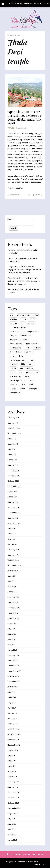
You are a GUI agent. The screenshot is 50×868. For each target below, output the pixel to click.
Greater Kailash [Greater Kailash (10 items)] (16, 352)
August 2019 (13, 571)
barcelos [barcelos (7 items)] (13, 319)
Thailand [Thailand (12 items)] (13, 389)
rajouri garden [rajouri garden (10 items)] (15, 376)
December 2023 (14, 470)
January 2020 (13, 555)
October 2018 (13, 618)
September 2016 (15, 745)
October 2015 (13, 803)
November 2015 (14, 798)
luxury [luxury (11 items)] (31, 364)
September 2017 (15, 682)
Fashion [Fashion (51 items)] (24, 340)
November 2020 (14, 523)
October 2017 (13, 676)
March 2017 (12, 713)
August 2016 (13, 750)
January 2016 (13, 787)
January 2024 (13, 465)
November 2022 (14, 507)
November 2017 (14, 671)
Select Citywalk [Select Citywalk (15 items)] (16, 380)
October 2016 (13, 740)
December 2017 (14, 666)
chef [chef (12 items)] (22, 323)
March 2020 (12, 544)
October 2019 (13, 560)
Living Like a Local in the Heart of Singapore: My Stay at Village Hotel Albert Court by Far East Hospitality (24, 270)
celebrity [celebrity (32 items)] (13, 323)
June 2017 (12, 697)
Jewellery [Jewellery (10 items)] (14, 364)
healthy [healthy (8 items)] (13, 356)
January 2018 (13, 660)
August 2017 (13, 687)
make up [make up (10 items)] (13, 368)
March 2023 (12, 497)
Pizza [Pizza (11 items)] (20, 372)
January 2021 (13, 518)
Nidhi (14, 4)
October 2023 (13, 481)
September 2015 (15, 808)
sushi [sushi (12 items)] (31, 384)
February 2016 (14, 782)
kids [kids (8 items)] (23, 364)
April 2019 (12, 587)
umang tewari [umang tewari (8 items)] (15, 393)
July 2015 (12, 819)
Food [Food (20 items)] (27, 348)
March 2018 (12, 650)
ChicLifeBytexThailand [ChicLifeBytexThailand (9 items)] (18, 327)
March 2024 (12, 460)
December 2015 (14, 792)
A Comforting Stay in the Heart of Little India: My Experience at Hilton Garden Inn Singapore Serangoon (24, 281)
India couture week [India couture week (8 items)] (17, 360)
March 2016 (12, 777)
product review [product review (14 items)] (32, 372)
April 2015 (12, 835)
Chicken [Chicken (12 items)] (31, 323)
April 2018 (12, 645)
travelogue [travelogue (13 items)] (33, 389)
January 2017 (13, 724)
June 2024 (12, 455)
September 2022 (15, 513)
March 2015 (12, 840)
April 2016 (12, 771)
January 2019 (13, 602)
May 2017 (12, 703)
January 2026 (13, 423)
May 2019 (12, 581)
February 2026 (14, 418)
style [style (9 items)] (23, 384)
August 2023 (13, 491)
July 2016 (12, 755)
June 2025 (12, 439)
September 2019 (15, 565)
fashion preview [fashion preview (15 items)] (16, 344)
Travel (11, 128)
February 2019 (14, 597)
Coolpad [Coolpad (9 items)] (13, 335)
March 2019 (12, 592)
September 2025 (15, 433)
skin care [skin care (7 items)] (13, 384)
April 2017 (12, 708)
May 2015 (12, 829)
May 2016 (12, 766)
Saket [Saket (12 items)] (27, 376)
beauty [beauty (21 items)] (23, 319)
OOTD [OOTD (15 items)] (12, 372)
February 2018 (14, 655)
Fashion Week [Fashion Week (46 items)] (15, 348)
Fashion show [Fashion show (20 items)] (32, 344)
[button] (25, 92)
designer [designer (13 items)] (13, 340)
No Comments (15, 195)
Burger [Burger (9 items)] (33, 319)
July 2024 (12, 449)
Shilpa (37, 4)
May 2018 (12, 639)
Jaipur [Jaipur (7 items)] (31, 360)
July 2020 (12, 528)
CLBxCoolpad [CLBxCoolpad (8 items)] (15, 331)
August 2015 (13, 813)
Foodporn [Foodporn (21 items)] (36, 348)
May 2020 (12, 539)
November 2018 (14, 613)
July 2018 (12, 629)
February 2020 (14, 550)
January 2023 (13, 502)
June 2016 (12, 761)
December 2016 (14, 729)
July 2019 (12, 576)
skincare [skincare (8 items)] (29, 380)
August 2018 (13, 623)
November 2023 (14, 476)
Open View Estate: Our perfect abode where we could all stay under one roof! (25, 117)
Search (11, 219)
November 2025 (14, 428)
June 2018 (12, 634)
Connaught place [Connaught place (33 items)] (31, 331)
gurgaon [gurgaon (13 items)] (29, 352)
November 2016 (14, 734)
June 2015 (12, 824)
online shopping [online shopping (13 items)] (27, 368)
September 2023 (15, 486)
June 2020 (12, 534)
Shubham (28, 4)
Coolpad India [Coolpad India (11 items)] (26, 335)
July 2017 (12, 692)
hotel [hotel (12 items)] (21, 356)
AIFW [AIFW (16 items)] (12, 315)
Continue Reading (15, 188)
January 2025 (13, 444)
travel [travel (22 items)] (22, 389)
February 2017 (14, 718)
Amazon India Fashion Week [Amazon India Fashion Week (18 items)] (28, 315)
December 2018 (14, 608)
